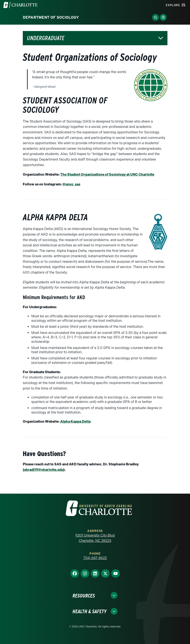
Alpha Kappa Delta (75, 422)
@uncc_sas (71, 184)
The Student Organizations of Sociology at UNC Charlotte (107, 174)
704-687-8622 (95, 558)
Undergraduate (46, 38)
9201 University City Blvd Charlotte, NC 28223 (95, 538)
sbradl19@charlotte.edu (44, 470)
